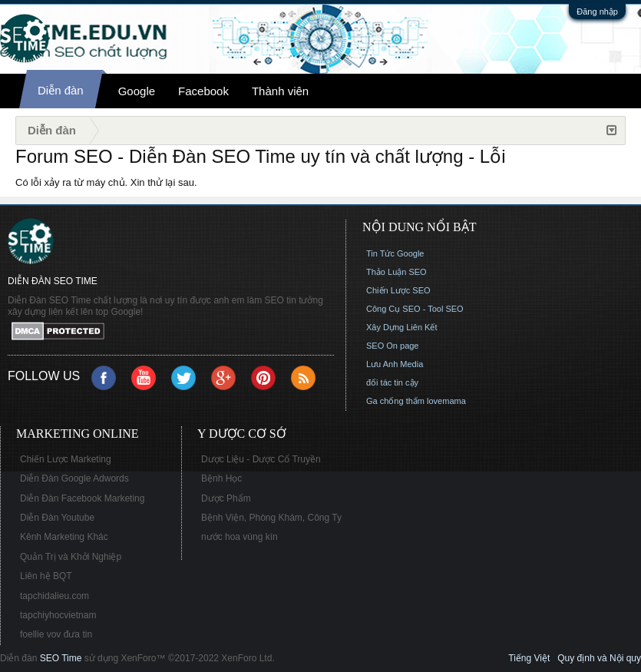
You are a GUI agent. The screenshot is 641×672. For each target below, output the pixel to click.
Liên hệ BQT (46, 576)
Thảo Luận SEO (396, 272)
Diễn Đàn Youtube (57, 518)
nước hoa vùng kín (240, 537)
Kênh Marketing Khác (64, 537)
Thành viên (280, 91)
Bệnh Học (221, 478)
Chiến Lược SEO (398, 290)
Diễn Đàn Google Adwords (74, 478)
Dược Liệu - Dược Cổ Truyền (261, 459)
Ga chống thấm (395, 401)
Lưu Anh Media (395, 364)
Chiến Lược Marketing (66, 459)
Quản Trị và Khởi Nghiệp (71, 557)
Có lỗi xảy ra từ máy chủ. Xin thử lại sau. (106, 182)
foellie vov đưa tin (56, 634)
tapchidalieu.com (55, 596)
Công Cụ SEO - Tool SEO (415, 309)
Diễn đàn (61, 90)
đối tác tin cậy (392, 382)
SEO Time (61, 658)
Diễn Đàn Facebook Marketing (82, 498)
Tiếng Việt (529, 658)
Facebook (203, 91)
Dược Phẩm (226, 498)
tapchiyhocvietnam (58, 615)
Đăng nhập (597, 12)
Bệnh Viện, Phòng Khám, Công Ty (271, 518)
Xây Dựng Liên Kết (402, 327)
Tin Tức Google (395, 253)
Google (137, 91)
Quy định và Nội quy (599, 658)
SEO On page (393, 346)
